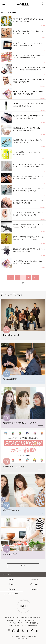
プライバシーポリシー (32, 621)
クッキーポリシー (13, 623)
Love (12, 584)
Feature (34, 589)
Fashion (11, 580)
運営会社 (35, 623)
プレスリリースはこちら (12, 618)
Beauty (35, 580)
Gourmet (34, 584)
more (23, 566)
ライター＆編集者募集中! (29, 625)
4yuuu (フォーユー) (15, 625)
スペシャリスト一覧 (25, 623)
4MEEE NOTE (12, 594)
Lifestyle (11, 589)
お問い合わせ (25, 618)
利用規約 (9, 621)
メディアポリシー (19, 621)
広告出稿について (35, 618)
